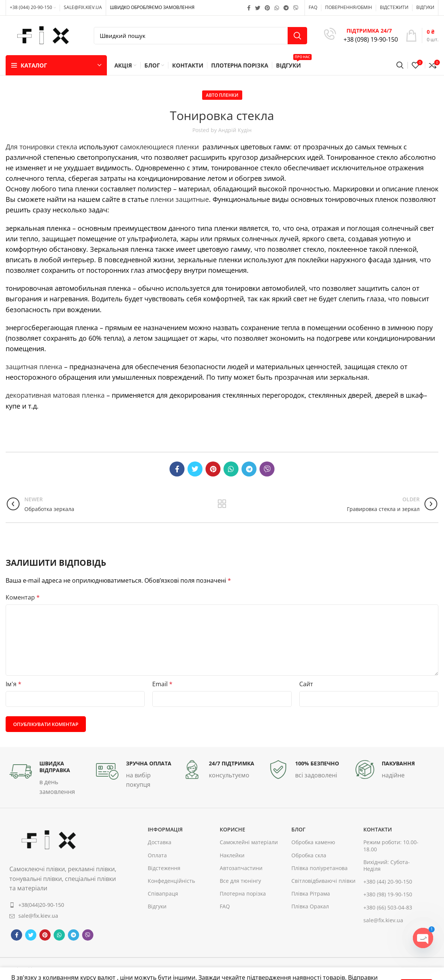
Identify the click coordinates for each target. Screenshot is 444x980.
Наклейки (232, 855)
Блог (298, 829)
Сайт (306, 684)
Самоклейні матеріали (249, 842)
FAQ (225, 906)
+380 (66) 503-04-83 (388, 907)
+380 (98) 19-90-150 (388, 894)
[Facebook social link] (249, 8)
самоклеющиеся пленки (159, 147)
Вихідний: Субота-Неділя (387, 865)
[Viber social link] (296, 8)
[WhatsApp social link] (277, 8)
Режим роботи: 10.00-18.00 (391, 845)
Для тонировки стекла (41, 147)
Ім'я (13, 684)
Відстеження (164, 868)
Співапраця (163, 894)
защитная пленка (34, 367)
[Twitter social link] (258, 8)
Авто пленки (222, 95)
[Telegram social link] (286, 8)
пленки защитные (180, 199)
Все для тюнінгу (240, 881)
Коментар (23, 597)
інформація (165, 829)
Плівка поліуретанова (319, 868)
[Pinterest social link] (267, 8)
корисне (232, 829)
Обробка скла (309, 855)
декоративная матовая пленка (55, 395)
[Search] (200, 36)
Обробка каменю (313, 842)
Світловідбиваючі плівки (323, 881)
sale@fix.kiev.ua (383, 920)
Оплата (157, 855)
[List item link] (64, 905)
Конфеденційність (171, 881)
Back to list (222, 504)
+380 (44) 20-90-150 (388, 882)
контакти (378, 829)
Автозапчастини (241, 868)
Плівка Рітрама (311, 894)
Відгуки (157, 906)
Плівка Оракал (310, 906)
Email (162, 684)
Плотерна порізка (243, 894)
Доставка (160, 842)
